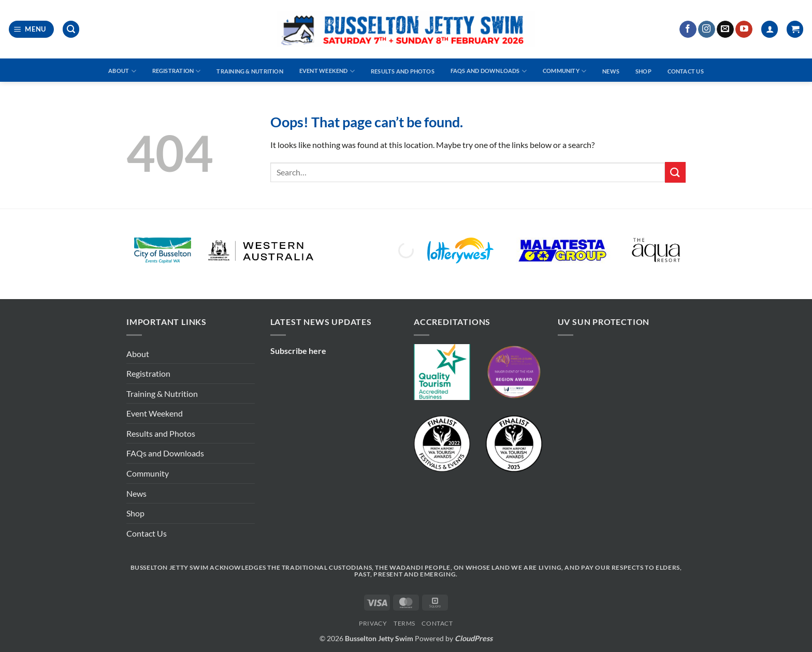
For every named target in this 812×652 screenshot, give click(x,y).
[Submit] (675, 172)
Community (564, 71)
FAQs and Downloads (489, 71)
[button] (32, 29)
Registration (177, 71)
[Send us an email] (725, 29)
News (611, 71)
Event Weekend (327, 71)
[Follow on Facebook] (688, 29)
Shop (643, 71)
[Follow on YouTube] (744, 29)
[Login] (770, 29)
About (122, 71)
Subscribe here (298, 351)
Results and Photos (403, 71)
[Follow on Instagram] (707, 29)
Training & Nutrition (250, 71)
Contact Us (686, 71)
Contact (437, 623)
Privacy (373, 623)
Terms (404, 623)
